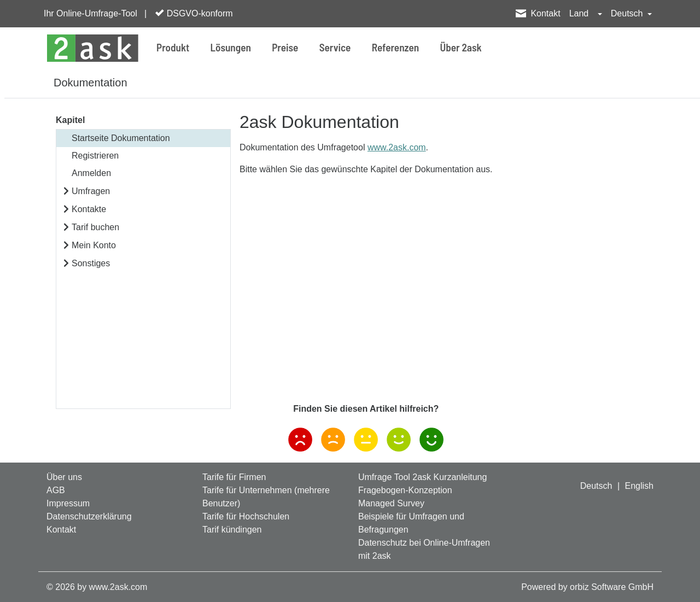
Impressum (68, 503)
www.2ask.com (397, 147)
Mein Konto (94, 245)
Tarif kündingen (232, 530)
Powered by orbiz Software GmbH (587, 587)
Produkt (173, 47)
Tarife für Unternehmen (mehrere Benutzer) (266, 497)
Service (335, 47)
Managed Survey (391, 503)
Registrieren (95, 156)
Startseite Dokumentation (121, 138)
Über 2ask (461, 47)
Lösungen (231, 47)
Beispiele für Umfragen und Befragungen (411, 523)
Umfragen (91, 191)
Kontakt (545, 13)
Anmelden (91, 173)
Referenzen (395, 47)
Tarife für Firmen (234, 477)
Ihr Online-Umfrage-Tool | (95, 13)
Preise (285, 47)
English (639, 486)
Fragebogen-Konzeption (405, 490)
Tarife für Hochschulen (246, 516)
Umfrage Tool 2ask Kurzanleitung (422, 477)
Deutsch (596, 486)
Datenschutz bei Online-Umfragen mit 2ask (424, 549)
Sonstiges (91, 263)
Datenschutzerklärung (89, 516)
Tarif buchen (95, 227)
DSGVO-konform (194, 13)
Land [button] (580, 13)
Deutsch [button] (628, 13)
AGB (56, 490)
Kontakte (89, 209)
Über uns (64, 477)
